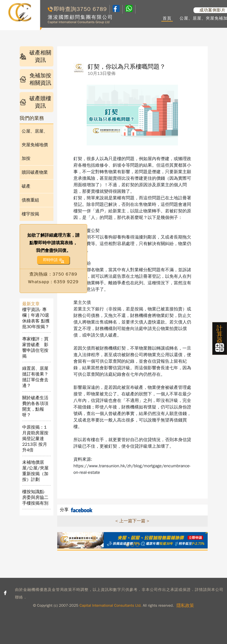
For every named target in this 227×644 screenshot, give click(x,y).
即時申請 (50, 260)
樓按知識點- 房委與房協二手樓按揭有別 (35, 498)
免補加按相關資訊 (36, 79)
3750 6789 (92, 9)
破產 (26, 186)
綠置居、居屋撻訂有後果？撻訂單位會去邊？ (35, 377)
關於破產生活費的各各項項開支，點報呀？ (35, 406)
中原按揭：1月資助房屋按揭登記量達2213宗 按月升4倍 (35, 439)
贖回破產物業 (35, 172)
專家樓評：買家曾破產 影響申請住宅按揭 (35, 348)
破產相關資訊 (36, 56)
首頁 (167, 18)
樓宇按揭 (31, 214)
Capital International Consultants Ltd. (111, 605)
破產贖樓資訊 (36, 102)
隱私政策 (185, 606)
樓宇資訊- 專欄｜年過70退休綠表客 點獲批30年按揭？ (36, 318)
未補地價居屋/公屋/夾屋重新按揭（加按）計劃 (36, 471)
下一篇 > (141, 521)
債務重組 (31, 200)
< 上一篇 (124, 521)
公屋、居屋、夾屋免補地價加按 (35, 145)
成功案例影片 (213, 10)
